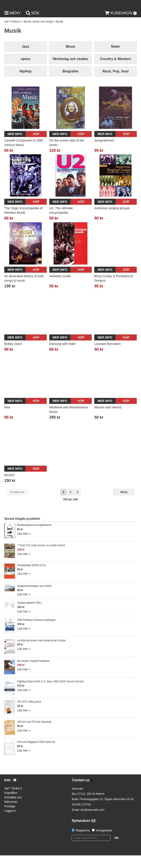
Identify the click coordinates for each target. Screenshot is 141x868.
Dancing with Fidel (62, 356)
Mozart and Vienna (108, 420)
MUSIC (9, 488)
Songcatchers (104, 153)
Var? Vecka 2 (12, 34)
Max (7, 420)
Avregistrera (104, 843)
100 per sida (70, 512)
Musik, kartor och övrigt (38, 34)
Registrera (83, 843)
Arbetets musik (60, 288)
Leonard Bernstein (107, 356)
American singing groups (112, 221)
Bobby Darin (13, 356)
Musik (59, 34)
